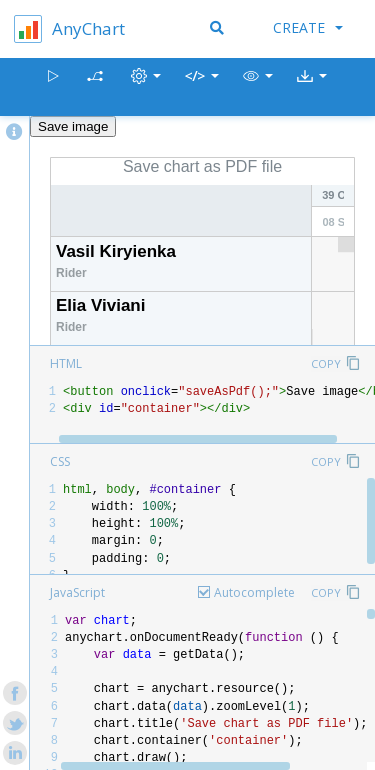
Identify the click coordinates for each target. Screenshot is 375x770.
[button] (258, 87)
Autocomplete (254, 592)
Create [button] (308, 27)
